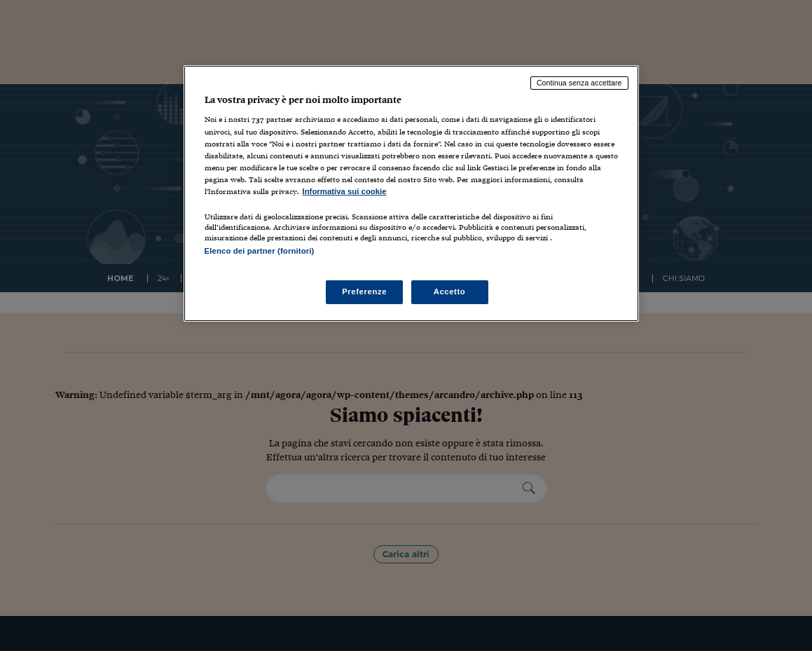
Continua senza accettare (579, 83)
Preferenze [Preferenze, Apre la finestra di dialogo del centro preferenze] (364, 292)
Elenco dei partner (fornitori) (260, 251)
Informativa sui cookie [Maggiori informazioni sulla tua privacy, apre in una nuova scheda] (345, 191)
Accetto (450, 292)
